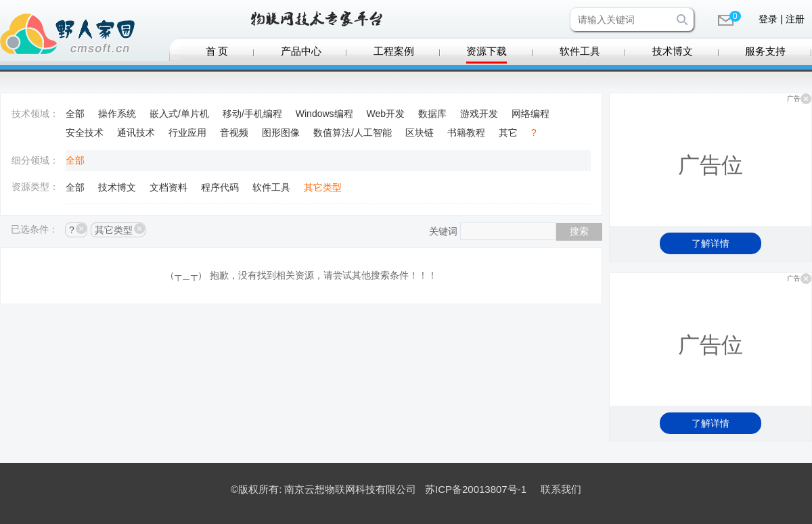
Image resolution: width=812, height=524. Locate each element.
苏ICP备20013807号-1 (476, 489)
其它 (508, 133)
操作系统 (117, 114)
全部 (75, 114)
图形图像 (281, 133)
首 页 (217, 51)
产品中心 (301, 51)
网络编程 (531, 114)
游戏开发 (479, 114)
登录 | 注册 (781, 19)
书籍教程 (466, 133)
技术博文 (673, 51)
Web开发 (386, 114)
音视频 (234, 133)
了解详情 (710, 243)
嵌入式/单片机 (179, 114)
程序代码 (220, 187)
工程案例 (394, 51)
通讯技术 (136, 133)
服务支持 (765, 51)
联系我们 (561, 489)
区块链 (420, 133)
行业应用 (187, 133)
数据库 (432, 114)
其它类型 (323, 187)
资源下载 (487, 51)
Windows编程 (324, 114)
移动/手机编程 (252, 114)
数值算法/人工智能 (353, 133)
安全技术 (85, 133)
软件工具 (580, 51)
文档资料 (168, 187)
